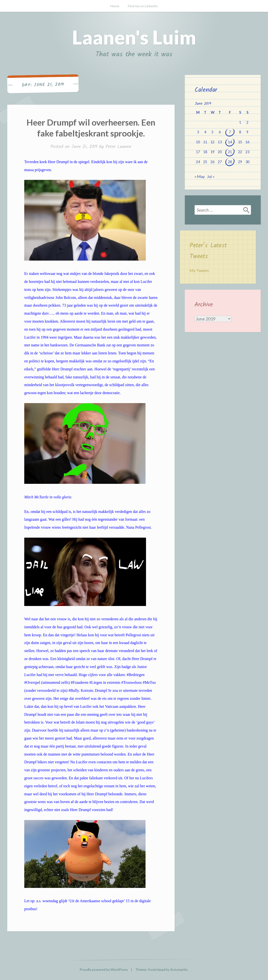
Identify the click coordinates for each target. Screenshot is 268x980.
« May (200, 176)
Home (115, 6)
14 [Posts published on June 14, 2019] (230, 142)
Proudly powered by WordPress (104, 969)
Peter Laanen (118, 147)
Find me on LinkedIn (143, 6)
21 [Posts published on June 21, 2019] (230, 152)
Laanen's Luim (134, 37)
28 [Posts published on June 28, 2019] (230, 162)
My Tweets (199, 270)
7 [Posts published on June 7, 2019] (230, 132)
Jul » (211, 176)
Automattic (179, 969)
